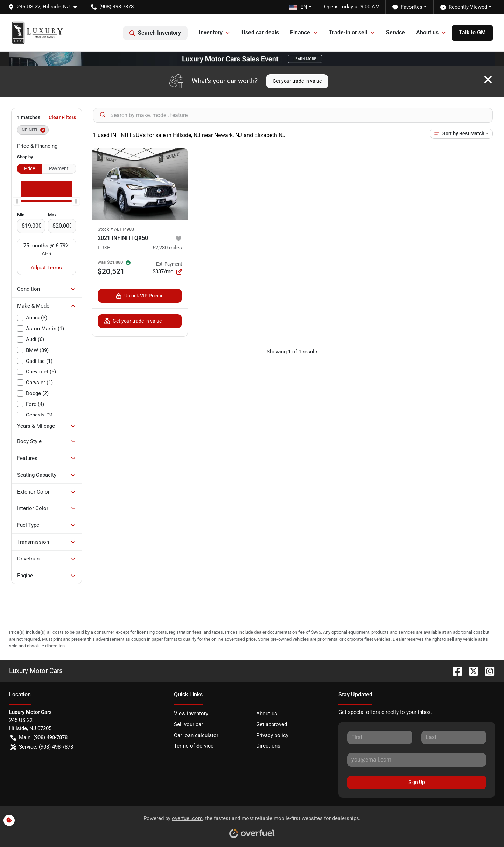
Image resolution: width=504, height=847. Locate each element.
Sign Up (417, 782)
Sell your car (188, 724)
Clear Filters (62, 117)
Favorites (407, 7)
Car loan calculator (196, 735)
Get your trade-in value (297, 81)
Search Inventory (155, 33)
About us (267, 714)
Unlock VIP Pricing (140, 296)
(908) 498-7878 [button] (112, 7)
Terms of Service (194, 746)
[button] (45, 7)
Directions (268, 746)
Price (30, 168)
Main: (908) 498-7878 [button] (39, 738)
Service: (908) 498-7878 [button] (42, 747)
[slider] (17, 201)
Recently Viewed (464, 7)
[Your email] (417, 760)
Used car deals (260, 32)
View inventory (191, 714)
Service (395, 32)
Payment (59, 168)
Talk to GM (472, 32)
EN (298, 7)
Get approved (272, 724)
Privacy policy (272, 735)
